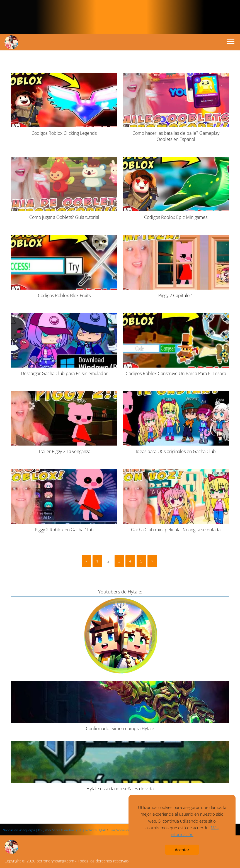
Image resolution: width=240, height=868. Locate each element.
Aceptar (182, 850)
